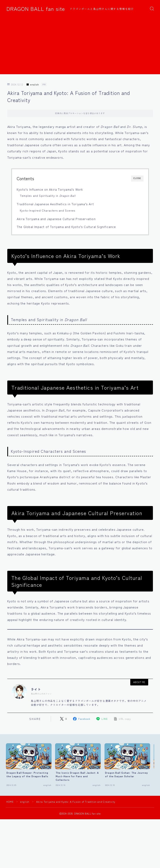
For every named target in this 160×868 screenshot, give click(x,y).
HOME (10, 801)
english (33, 85)
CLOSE (137, 178)
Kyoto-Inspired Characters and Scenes (48, 210)
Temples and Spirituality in (48, 196)
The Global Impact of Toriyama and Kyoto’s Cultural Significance (66, 227)
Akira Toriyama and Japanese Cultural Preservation (56, 219)
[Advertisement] (80, 47)
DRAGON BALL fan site (36, 9)
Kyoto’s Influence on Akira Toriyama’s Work (50, 189)
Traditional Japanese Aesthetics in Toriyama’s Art (55, 204)
